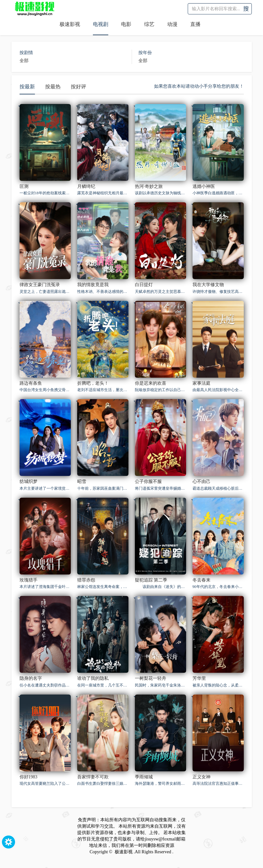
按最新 (27, 87)
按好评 (78, 87)
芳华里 (199, 678)
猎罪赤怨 (86, 580)
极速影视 (70, 24)
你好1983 (29, 777)
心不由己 (201, 482)
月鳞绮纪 (86, 186)
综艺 (149, 24)
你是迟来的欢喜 (151, 383)
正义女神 (201, 777)
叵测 (24, 186)
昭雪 (82, 482)
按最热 (53, 87)
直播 (195, 24)
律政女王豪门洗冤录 (40, 285)
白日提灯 (144, 285)
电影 (126, 24)
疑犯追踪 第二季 (151, 580)
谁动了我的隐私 (93, 678)
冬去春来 (201, 580)
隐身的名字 (31, 678)
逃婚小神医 (204, 186)
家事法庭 (201, 383)
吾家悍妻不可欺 (93, 777)
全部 (24, 61)
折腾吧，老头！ (93, 383)
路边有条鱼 (31, 383)
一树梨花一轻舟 (151, 678)
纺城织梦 (29, 482)
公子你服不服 (148, 482)
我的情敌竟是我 (93, 285)
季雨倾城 (144, 777)
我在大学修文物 (208, 285)
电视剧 (101, 24)
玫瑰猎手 (29, 580)
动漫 (172, 24)
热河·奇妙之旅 (149, 186)
